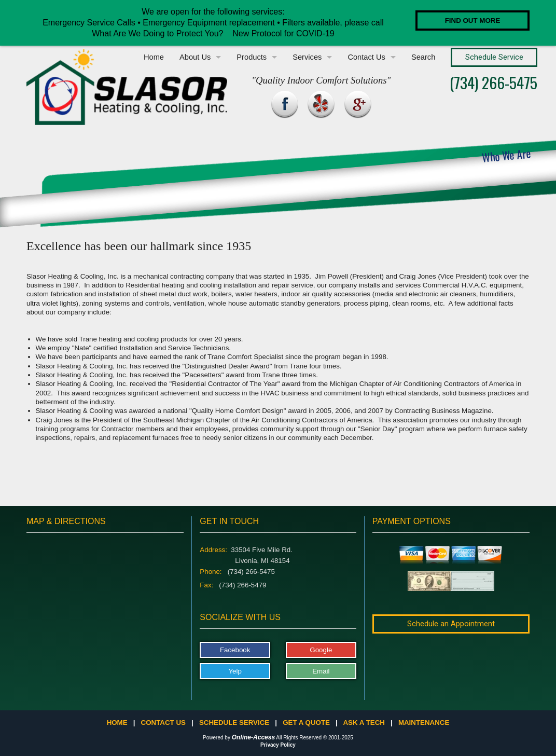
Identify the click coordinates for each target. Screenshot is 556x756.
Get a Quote (306, 723)
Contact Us (366, 57)
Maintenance (424, 723)
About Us (195, 57)
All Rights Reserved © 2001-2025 (315, 738)
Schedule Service (234, 723)
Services (307, 57)
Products (252, 57)
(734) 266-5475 (494, 82)
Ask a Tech (364, 723)
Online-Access (253, 737)
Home (154, 57)
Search (423, 57)
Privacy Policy (278, 745)
